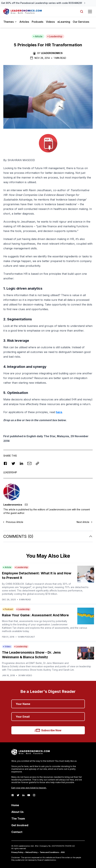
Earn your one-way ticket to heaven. (29, 788)
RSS (63, 852)
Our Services (81, 22)
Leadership (55, 36)
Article (38, 36)
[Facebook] (13, 795)
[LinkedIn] (23, 795)
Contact (17, 832)
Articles (24, 22)
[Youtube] (29, 795)
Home (15, 805)
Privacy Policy (17, 852)
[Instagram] (34, 795)
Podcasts (37, 22)
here (59, 412)
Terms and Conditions (49, 852)
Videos (50, 22)
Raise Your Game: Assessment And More (35, 615)
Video (7, 646)
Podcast (8, 609)
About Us (17, 812)
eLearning (64, 22)
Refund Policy (32, 852)
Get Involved (20, 825)
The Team (18, 819)
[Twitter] (18, 795)
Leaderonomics (52, 53)
